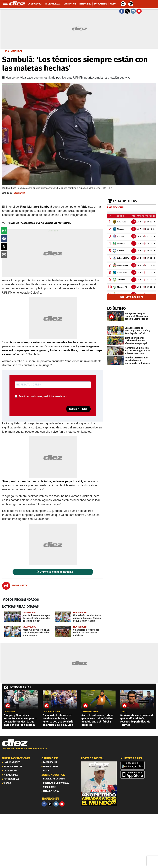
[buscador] (123, 4)
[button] (4, 230)
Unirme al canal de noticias (56, 572)
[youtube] (62, 804)
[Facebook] (44, 804)
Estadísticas (125, 201)
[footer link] (79, 750)
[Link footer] (15, 743)
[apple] (138, 774)
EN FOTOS (10, 712)
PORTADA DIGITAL (93, 758)
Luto (125, 712)
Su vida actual (52, 712)
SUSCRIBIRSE (78, 409)
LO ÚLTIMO (116, 308)
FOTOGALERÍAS (20, 687)
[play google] (138, 765)
